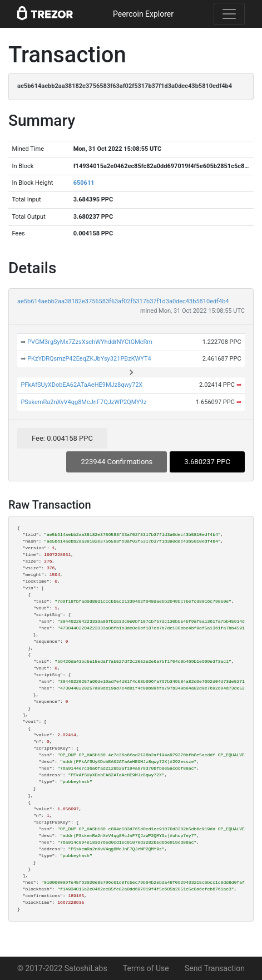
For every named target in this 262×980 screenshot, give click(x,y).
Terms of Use (146, 968)
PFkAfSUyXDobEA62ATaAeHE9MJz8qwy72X (81, 385)
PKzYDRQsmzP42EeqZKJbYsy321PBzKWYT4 (89, 359)
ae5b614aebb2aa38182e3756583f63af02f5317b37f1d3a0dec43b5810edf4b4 (123, 301)
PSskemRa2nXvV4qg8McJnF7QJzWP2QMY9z (83, 402)
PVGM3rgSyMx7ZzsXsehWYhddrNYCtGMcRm (90, 342)
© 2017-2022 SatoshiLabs (62, 968)
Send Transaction (215, 968)
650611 (84, 183)
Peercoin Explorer (143, 14)
